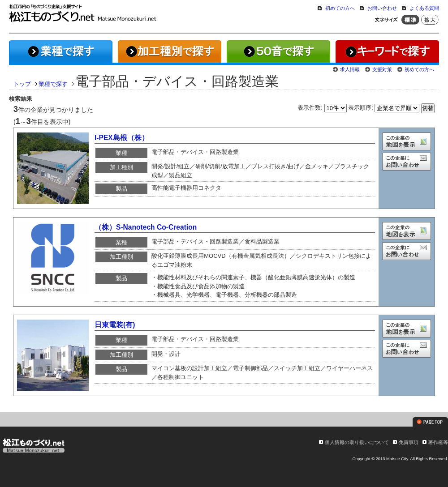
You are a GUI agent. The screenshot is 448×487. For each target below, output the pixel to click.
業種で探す (53, 84)
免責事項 (409, 442)
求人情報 (350, 69)
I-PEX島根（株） (122, 138)
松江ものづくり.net (33, 447)
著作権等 (438, 442)
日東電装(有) (115, 325)
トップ (22, 84)
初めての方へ (340, 8)
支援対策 (382, 69)
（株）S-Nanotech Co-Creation (146, 227)
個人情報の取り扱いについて (357, 442)
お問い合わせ (382, 8)
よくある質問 (424, 8)
